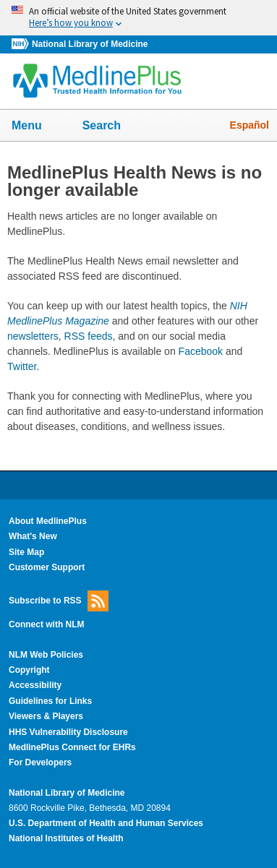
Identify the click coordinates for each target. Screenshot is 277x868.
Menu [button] (36, 126)
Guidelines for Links (50, 701)
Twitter (22, 366)
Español (250, 125)
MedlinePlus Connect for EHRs (72, 747)
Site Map (26, 552)
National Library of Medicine (90, 44)
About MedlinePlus (48, 521)
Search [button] (111, 126)
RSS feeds (89, 336)
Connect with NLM (47, 624)
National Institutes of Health (66, 838)
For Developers (40, 762)
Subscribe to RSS (59, 601)
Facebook (201, 351)
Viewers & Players (46, 716)
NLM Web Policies (46, 655)
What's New (33, 536)
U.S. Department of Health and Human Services (106, 823)
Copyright (29, 670)
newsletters (33, 336)
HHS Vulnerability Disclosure (68, 732)
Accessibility (35, 685)
